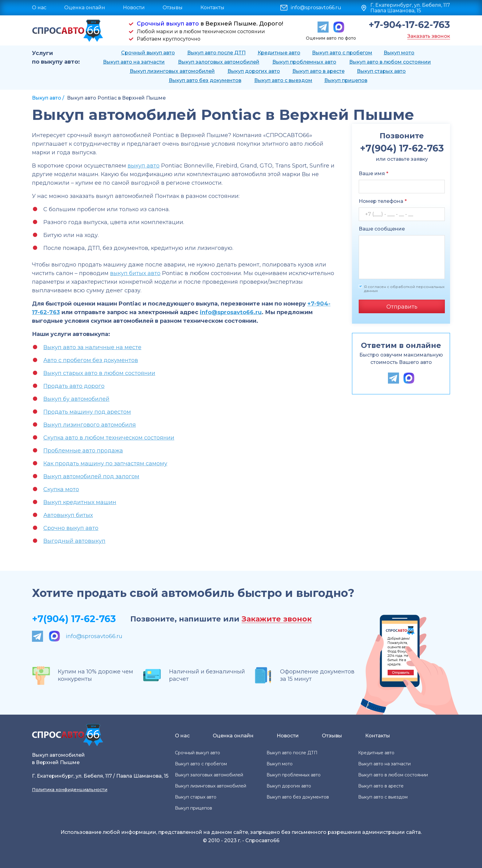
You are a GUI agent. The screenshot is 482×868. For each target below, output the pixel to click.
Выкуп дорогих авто (254, 71)
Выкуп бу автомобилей (76, 399)
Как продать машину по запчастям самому (105, 464)
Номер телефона (383, 201)
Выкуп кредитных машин (80, 502)
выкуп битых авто (135, 273)
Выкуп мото (399, 53)
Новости (134, 8)
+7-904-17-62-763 (409, 25)
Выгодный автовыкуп (74, 541)
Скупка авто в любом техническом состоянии (109, 438)
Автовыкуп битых (68, 515)
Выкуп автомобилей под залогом (91, 476)
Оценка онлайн (85, 8)
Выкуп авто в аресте (318, 71)
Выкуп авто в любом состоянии (390, 62)
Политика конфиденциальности (70, 790)
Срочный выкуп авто (168, 24)
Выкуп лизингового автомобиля (90, 425)
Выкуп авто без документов (205, 80)
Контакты (212, 8)
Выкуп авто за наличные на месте (92, 347)
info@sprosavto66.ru (316, 8)
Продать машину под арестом (87, 412)
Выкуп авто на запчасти (134, 62)
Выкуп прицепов (346, 80)
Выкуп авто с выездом (283, 80)
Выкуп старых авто (381, 71)
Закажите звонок (277, 619)
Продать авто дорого (74, 386)
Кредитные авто (279, 53)
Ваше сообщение (382, 229)
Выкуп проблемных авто (304, 62)
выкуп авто (144, 166)
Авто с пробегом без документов (91, 360)
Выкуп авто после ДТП (216, 53)
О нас (39, 8)
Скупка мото (61, 489)
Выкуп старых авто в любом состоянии (99, 373)
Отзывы (173, 8)
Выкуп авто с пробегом (342, 53)
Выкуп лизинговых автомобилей (172, 71)
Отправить (402, 307)
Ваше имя (373, 174)
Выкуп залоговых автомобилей (219, 62)
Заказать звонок (429, 36)
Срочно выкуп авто (71, 528)
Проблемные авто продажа (83, 451)
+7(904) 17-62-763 (74, 619)
